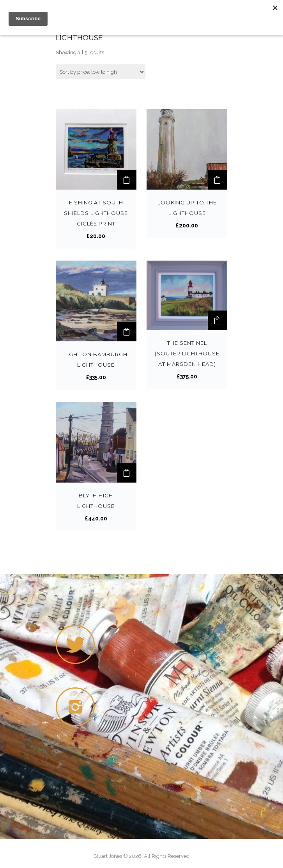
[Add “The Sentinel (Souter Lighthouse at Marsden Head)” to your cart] (218, 320)
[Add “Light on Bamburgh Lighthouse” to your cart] (127, 332)
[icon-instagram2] (77, 707)
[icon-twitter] (75, 644)
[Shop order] (101, 72)
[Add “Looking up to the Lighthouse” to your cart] (218, 180)
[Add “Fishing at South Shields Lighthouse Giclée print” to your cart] (127, 180)
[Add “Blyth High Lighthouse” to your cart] (127, 473)
